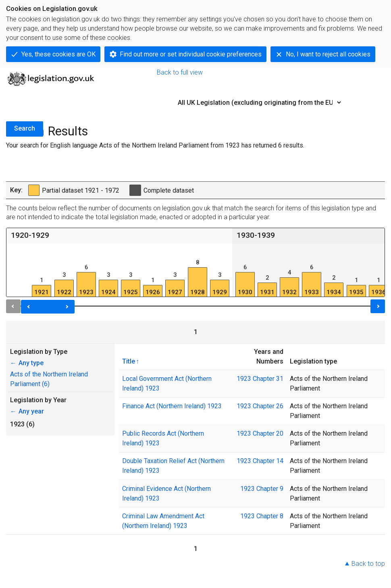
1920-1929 (30, 235)
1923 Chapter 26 (260, 406)
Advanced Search (360, 113)
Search (25, 128)
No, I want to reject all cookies (328, 54)
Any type (27, 363)
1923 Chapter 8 (262, 516)
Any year (27, 411)
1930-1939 (256, 235)
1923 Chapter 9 (262, 489)
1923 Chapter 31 (260, 379)
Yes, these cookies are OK (58, 54)
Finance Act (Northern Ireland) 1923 (172, 406)
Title (129, 361)
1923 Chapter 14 (260, 461)
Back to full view (180, 72)
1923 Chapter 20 (260, 433)
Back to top (368, 564)
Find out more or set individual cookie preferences (191, 54)
